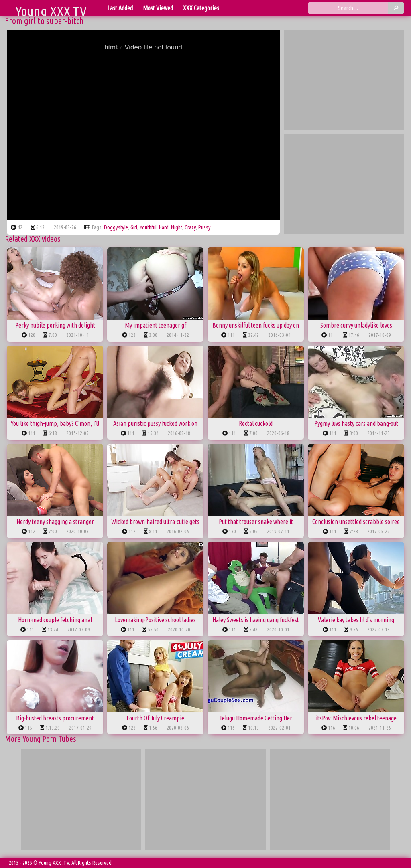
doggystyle (116, 227)
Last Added (120, 8)
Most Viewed (158, 8)
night (177, 227)
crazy (190, 227)
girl (134, 227)
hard (164, 227)
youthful (148, 227)
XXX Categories (201, 8)
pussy (204, 227)
